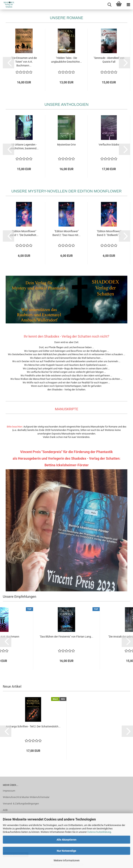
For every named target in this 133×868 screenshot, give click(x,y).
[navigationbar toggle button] (128, 5)
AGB (5, 810)
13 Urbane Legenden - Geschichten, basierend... (24, 146)
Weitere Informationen (67, 860)
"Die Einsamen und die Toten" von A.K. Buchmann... (24, 62)
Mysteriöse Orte (66, 145)
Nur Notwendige (66, 851)
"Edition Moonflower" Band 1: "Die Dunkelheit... (24, 233)
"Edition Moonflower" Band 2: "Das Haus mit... (66, 233)
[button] (8, 63)
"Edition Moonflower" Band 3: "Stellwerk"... (109, 233)
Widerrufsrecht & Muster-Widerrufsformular (26, 797)
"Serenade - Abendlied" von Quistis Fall (109, 60)
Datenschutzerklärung (99, 832)
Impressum (9, 791)
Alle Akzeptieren (66, 840)
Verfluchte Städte (109, 145)
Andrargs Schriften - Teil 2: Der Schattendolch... (33, 726)
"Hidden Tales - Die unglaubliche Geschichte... (66, 60)
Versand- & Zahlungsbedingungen (21, 804)
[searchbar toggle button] (109, 5)
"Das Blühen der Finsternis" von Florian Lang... (66, 637)
